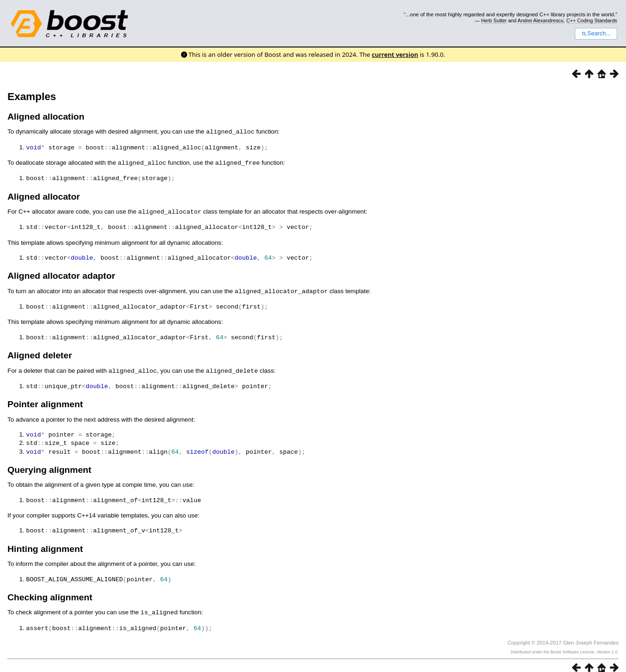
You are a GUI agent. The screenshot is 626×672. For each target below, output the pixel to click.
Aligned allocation (46, 117)
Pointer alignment (45, 399)
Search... (596, 34)
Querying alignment (49, 463)
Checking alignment (50, 589)
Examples (32, 97)
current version (395, 54)
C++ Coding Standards (592, 20)
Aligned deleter (40, 351)
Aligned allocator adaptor (61, 272)
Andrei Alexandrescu (541, 20)
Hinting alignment (45, 541)
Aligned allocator (44, 195)
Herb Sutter (494, 20)
